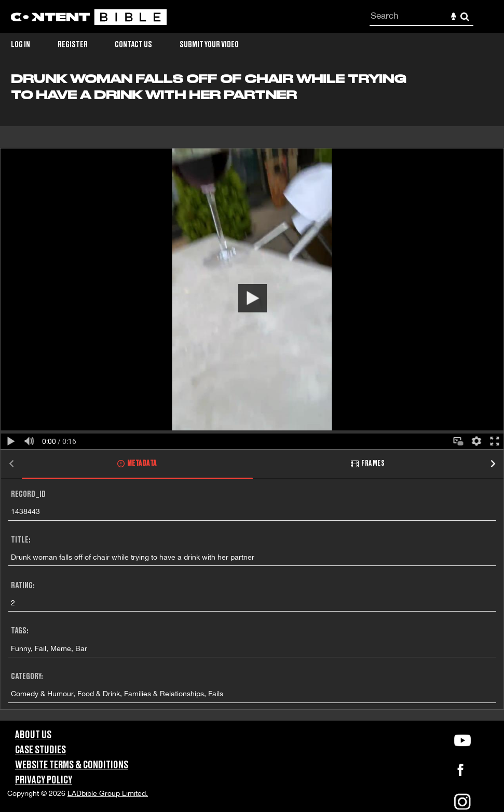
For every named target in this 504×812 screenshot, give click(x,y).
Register (73, 45)
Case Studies (40, 750)
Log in (21, 45)
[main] (252, 396)
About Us (33, 735)
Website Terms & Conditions (72, 765)
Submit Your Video (209, 45)
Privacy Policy (44, 780)
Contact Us (133, 45)
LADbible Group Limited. (108, 793)
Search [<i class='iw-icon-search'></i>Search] (465, 16)
